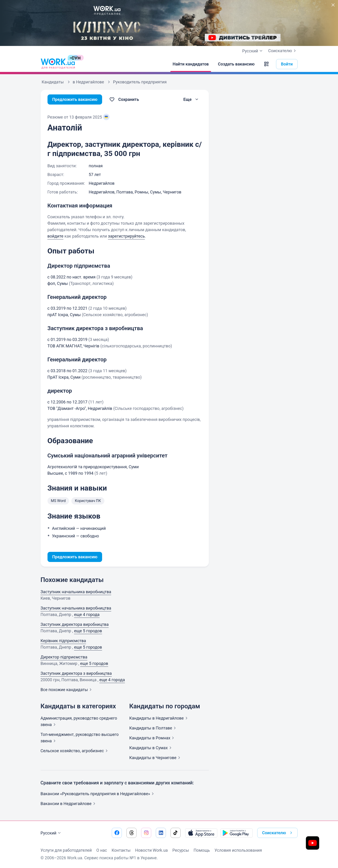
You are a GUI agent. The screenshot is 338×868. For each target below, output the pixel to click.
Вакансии (69, 804)
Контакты (121, 850)
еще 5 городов (88, 631)
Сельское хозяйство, (75, 751)
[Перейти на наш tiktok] (176, 833)
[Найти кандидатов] (191, 64)
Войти (287, 64)
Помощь (202, 850)
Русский (51, 833)
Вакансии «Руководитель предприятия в (98, 794)
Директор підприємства (64, 657)
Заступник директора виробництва (75, 624)
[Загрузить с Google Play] (237, 833)
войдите (56, 236)
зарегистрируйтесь (127, 236)
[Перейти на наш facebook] (117, 833)
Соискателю (283, 51)
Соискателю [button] (278, 833)
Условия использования (238, 850)
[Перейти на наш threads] (131, 833)
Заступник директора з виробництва (76, 673)
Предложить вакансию (75, 99)
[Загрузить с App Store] (201, 833)
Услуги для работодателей (66, 850)
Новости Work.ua (151, 850)
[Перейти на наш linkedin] (161, 833)
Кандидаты (159, 718)
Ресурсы (181, 850)
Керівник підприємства (63, 641)
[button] (266, 64)
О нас (102, 850)
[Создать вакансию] (236, 64)
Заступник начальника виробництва (76, 592)
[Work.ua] (58, 64)
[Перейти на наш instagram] (146, 833)
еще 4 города (87, 614)
